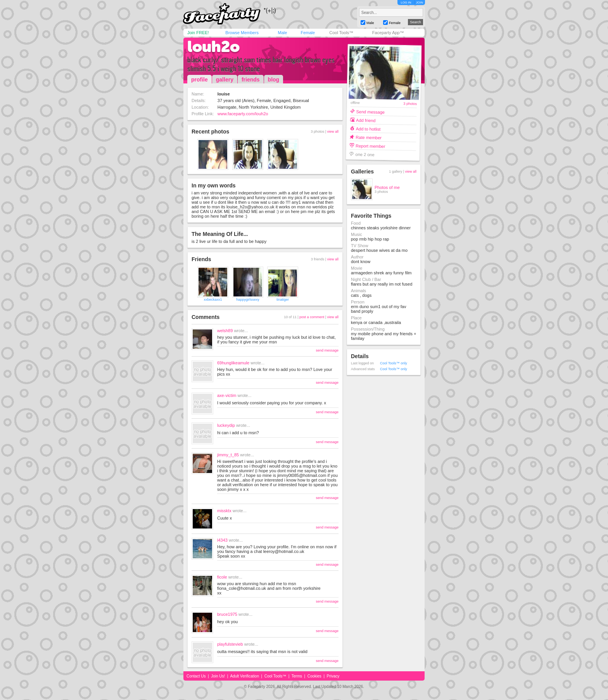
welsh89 (225, 331)
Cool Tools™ (341, 33)
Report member (370, 146)
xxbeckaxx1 (213, 300)
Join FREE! (198, 33)
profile (199, 80)
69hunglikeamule (233, 363)
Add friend (366, 120)
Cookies (314, 676)
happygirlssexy (248, 300)
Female (308, 33)
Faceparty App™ (388, 33)
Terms (297, 676)
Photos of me (387, 187)
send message (327, 350)
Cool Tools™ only (394, 363)
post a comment (312, 317)
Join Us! (218, 676)
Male (282, 33)
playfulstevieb (230, 644)
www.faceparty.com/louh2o (243, 114)
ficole (222, 577)
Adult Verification (244, 676)
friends (251, 80)
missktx (224, 511)
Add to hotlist (368, 129)
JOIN (420, 3)
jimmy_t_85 (228, 455)
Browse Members (242, 33)
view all (333, 132)
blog (274, 80)
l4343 (222, 540)
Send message (370, 112)
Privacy (333, 676)
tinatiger (283, 300)
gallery (225, 80)
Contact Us (196, 676)
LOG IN (406, 3)
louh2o (213, 47)
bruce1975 (227, 614)
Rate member (369, 137)
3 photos (410, 104)
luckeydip (226, 425)
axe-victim (227, 395)
